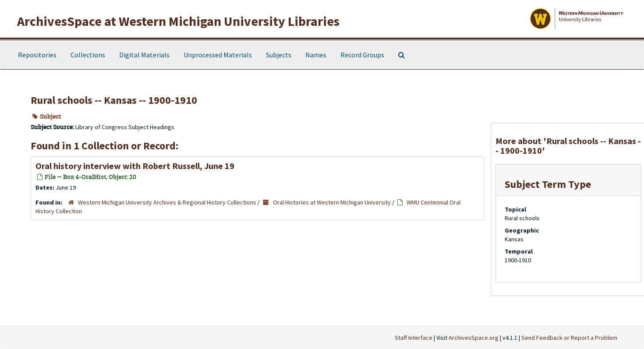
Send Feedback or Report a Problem (569, 338)
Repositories (37, 55)
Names (316, 55)
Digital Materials (144, 55)
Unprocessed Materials (218, 55)
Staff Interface (414, 338)
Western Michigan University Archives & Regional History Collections (167, 202)
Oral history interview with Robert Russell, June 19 (135, 166)
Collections (88, 55)
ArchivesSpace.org (474, 338)
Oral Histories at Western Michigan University (332, 202)
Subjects (279, 55)
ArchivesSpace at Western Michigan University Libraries (178, 21)
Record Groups (362, 55)
